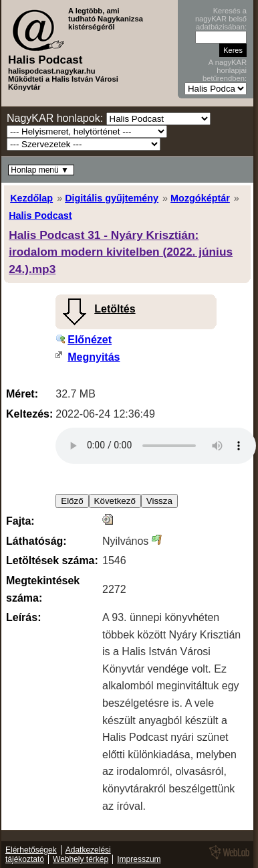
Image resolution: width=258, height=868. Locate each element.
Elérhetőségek (31, 850)
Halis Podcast (40, 215)
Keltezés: (29, 414)
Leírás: (23, 617)
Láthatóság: (36, 541)
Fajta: (20, 521)
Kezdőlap (31, 198)
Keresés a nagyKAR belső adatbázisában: (221, 19)
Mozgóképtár (200, 198)
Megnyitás (94, 357)
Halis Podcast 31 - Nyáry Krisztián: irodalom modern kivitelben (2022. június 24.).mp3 (121, 252)
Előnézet (90, 340)
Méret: (22, 394)
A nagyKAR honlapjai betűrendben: (225, 70)
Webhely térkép (81, 859)
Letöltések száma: (52, 560)
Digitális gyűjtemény (112, 198)
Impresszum (139, 859)
